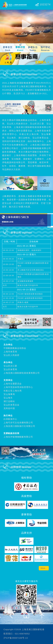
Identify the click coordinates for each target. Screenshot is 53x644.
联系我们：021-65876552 (17, 634)
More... (44, 568)
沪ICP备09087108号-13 (16, 638)
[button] (19, 40)
